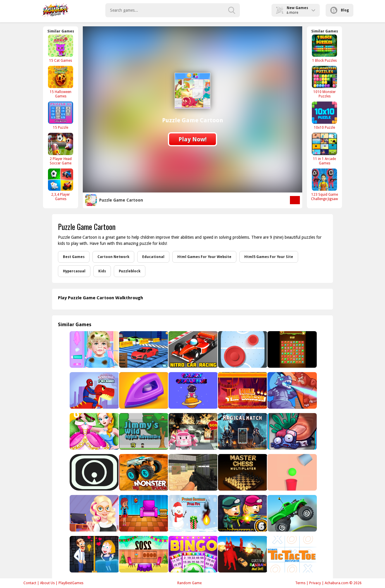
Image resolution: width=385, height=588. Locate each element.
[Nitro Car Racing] (193, 349)
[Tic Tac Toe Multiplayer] (292, 554)
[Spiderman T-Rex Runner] (94, 390)
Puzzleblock (130, 271)
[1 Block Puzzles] (324, 48)
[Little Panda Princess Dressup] (94, 431)
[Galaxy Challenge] (193, 390)
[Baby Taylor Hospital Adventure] (94, 349)
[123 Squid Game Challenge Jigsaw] (324, 185)
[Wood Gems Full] (292, 349)
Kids (102, 271)
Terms (300, 583)
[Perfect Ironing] (143, 390)
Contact (30, 583)
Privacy (315, 583)
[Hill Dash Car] (292, 513)
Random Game (189, 583)
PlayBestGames (71, 583)
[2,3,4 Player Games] (61, 185)
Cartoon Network (113, 257)
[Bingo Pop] (193, 554)
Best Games (74, 257)
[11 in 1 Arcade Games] (324, 149)
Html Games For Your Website (204, 257)
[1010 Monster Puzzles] (324, 82)
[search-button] (232, 10)
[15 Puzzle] (61, 115)
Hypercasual (74, 271)
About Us (47, 583)
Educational (153, 257)
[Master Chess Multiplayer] (242, 472)
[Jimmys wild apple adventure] (143, 431)
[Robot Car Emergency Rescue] (193, 431)
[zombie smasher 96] (292, 431)
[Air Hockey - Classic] (242, 349)
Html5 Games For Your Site (269, 257)
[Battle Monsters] (292, 390)
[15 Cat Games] (61, 48)
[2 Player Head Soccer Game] (61, 149)
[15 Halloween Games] (61, 82)
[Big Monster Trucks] (143, 472)
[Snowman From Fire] (193, 513)
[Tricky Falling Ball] (292, 472)
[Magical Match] (242, 431)
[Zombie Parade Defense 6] (242, 513)
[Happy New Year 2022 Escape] (143, 554)
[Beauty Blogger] (94, 513)
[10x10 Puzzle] (324, 115)
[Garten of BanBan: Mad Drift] (242, 554)
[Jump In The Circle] (94, 472)
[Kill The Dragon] (242, 390)
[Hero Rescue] (94, 554)
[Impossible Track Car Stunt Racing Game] (143, 349)
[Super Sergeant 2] (193, 472)
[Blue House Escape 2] (143, 513)
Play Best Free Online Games (55, 10)
